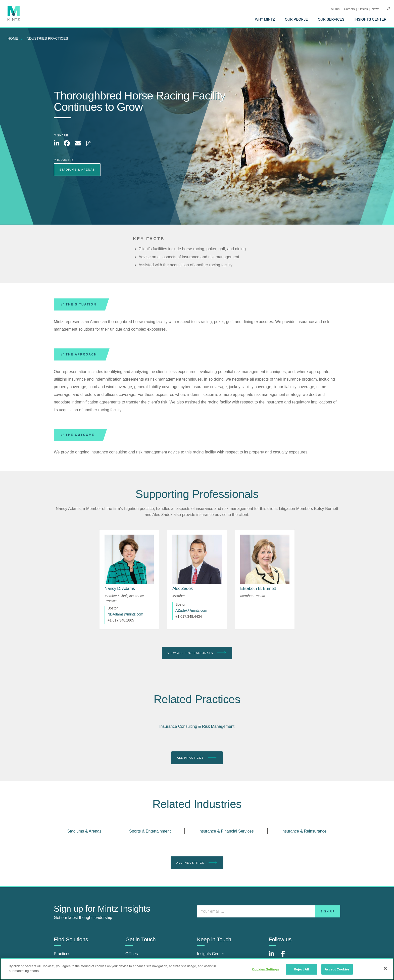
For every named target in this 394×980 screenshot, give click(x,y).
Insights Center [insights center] (211, 954)
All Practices (197, 758)
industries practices (47, 38)
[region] (197, 969)
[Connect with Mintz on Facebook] (286, 957)
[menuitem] (265, 19)
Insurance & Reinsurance (304, 831)
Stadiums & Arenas (84, 831)
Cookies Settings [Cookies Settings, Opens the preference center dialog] (266, 969)
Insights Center (370, 19)
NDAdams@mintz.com (125, 614)
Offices (363, 9)
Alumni (336, 9)
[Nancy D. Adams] (120, 588)
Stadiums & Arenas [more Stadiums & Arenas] (77, 170)
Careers (349, 9)
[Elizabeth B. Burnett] (258, 588)
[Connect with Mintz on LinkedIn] (274, 957)
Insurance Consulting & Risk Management (197, 726)
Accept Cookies (337, 969)
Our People (296, 19)
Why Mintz (265, 19)
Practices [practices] (62, 954)
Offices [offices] (132, 954)
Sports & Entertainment (150, 831)
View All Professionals (197, 653)
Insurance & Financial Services (226, 831)
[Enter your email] (269, 911)
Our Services (331, 19)
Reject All (301, 969)
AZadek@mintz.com (191, 610)
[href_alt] (129, 559)
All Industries (197, 863)
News (375, 9)
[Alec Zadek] (183, 588)
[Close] (385, 968)
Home (13, 38)
